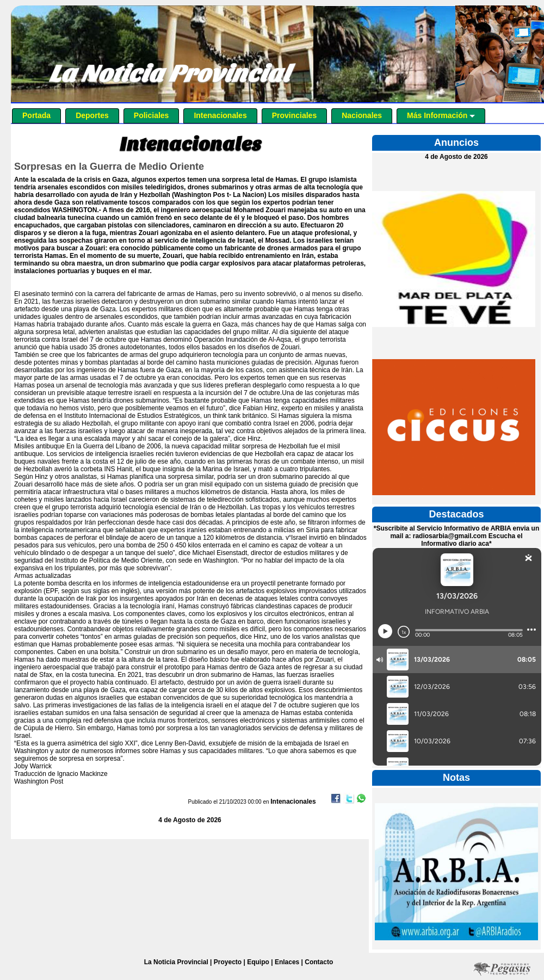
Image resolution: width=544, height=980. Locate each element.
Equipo (258, 962)
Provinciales (295, 115)
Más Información (441, 115)
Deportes (92, 115)
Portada (36, 115)
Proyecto (228, 962)
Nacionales (362, 115)
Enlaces (287, 962)
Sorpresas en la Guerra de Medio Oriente (109, 167)
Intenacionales (220, 115)
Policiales (152, 115)
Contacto (319, 962)
